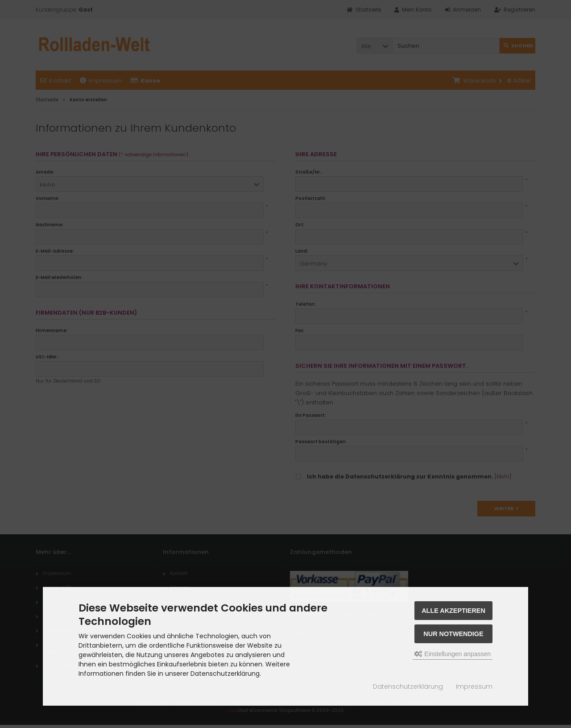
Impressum (474, 686)
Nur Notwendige (453, 634)
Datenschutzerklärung (408, 686)
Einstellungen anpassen (453, 654)
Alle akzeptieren (453, 611)
